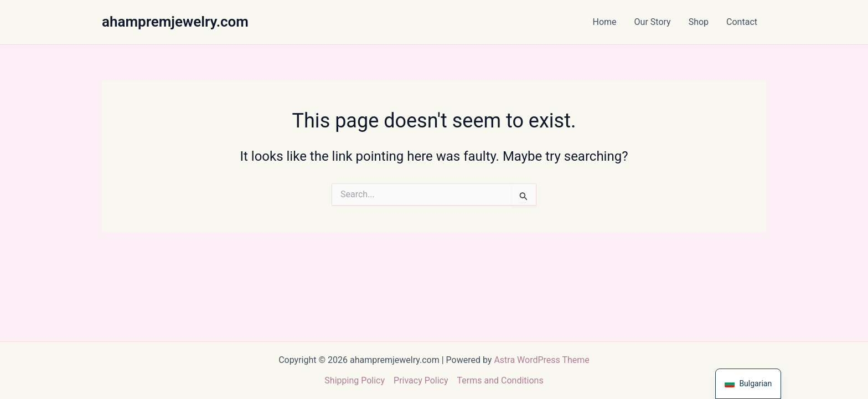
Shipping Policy (355, 380)
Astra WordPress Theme (541, 360)
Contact (742, 22)
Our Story (653, 22)
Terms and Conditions (500, 380)
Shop (699, 22)
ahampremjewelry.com (175, 22)
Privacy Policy (421, 380)
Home (605, 22)
